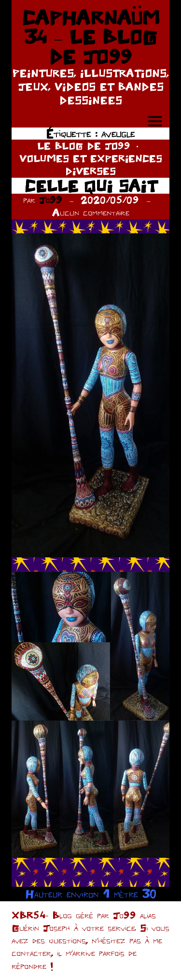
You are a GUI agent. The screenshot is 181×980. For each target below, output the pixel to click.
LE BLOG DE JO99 (84, 146)
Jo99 (51, 200)
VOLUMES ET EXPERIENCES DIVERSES (91, 164)
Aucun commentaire (91, 212)
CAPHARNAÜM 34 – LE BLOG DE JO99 (91, 37)
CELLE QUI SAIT (91, 186)
